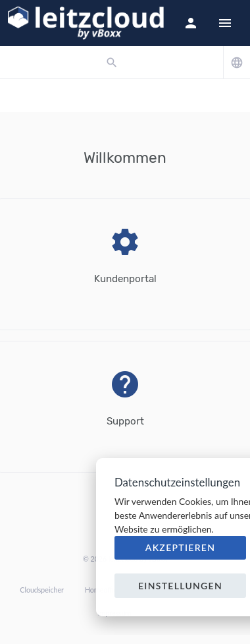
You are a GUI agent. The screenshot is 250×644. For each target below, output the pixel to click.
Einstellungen (180, 586)
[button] (191, 23)
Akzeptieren (181, 547)
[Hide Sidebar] (225, 23)
